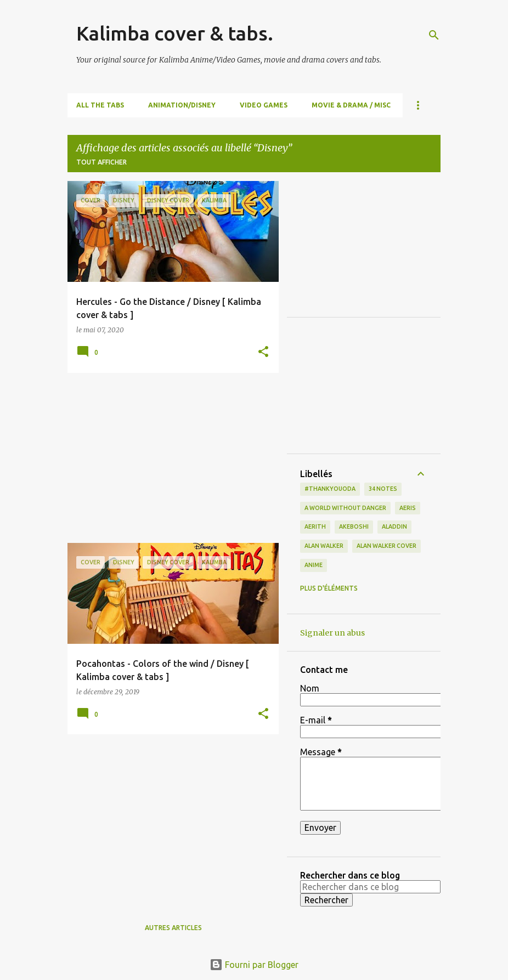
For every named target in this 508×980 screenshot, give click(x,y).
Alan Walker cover (386, 546)
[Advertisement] (169, 458)
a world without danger (345, 508)
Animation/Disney (182, 105)
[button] (263, 352)
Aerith (315, 526)
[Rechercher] (434, 35)
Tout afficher (101, 162)
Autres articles (173, 928)
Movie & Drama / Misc (351, 105)
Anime (314, 565)
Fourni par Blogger (254, 965)
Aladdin (394, 526)
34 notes (383, 489)
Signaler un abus (332, 633)
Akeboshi (354, 526)
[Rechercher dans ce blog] (370, 887)
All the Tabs (100, 105)
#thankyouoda (330, 489)
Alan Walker (324, 546)
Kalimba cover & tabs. (175, 33)
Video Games (264, 105)
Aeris (408, 508)
